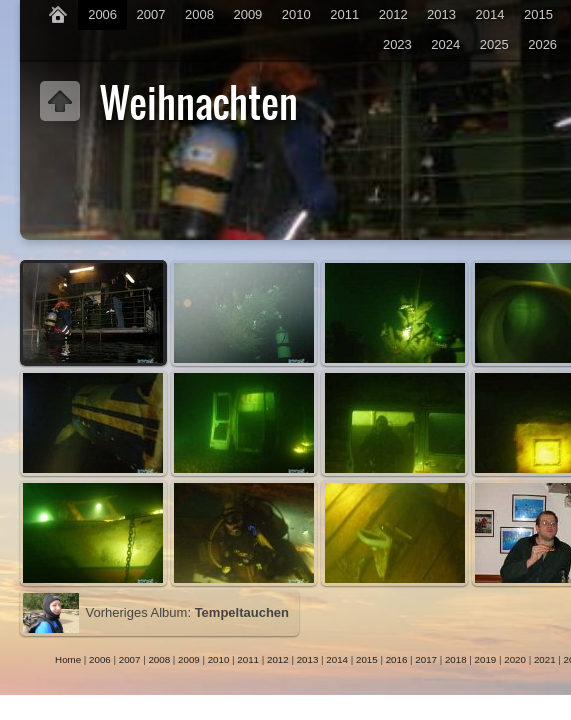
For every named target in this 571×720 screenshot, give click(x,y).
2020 (515, 659)
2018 (456, 659)
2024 (445, 44)
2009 (247, 14)
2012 (393, 14)
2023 (397, 44)
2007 (151, 14)
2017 (426, 659)
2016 (397, 659)
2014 (490, 14)
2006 (102, 14)
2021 (545, 659)
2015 (538, 14)
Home (68, 659)
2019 (486, 659)
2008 (199, 14)
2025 (494, 44)
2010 (296, 14)
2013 (441, 14)
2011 (344, 14)
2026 (542, 44)
